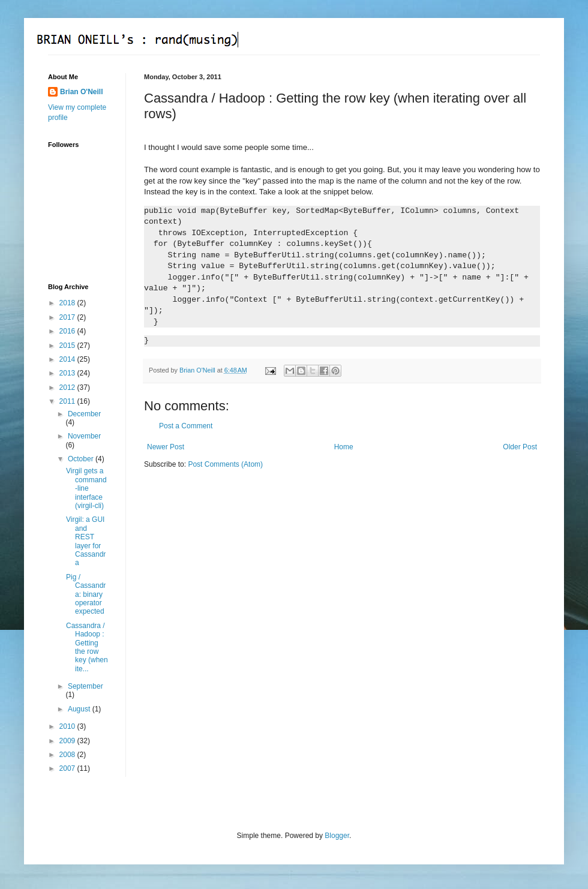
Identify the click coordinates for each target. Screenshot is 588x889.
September (85, 686)
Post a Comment (186, 426)
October (82, 459)
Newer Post (166, 447)
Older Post (520, 447)
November (84, 436)
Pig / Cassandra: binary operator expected (86, 594)
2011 (68, 401)
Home (344, 447)
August (80, 709)
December (84, 414)
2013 (68, 373)
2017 (68, 317)
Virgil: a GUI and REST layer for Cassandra (86, 541)
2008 (68, 755)
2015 (68, 346)
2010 (68, 726)
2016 (68, 331)
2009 (68, 741)
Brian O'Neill (82, 92)
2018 (68, 303)
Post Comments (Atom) (225, 464)
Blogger (337, 836)
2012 (68, 388)
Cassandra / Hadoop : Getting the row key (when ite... (87, 647)
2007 (68, 768)
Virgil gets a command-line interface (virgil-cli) (86, 488)
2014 (68, 359)
